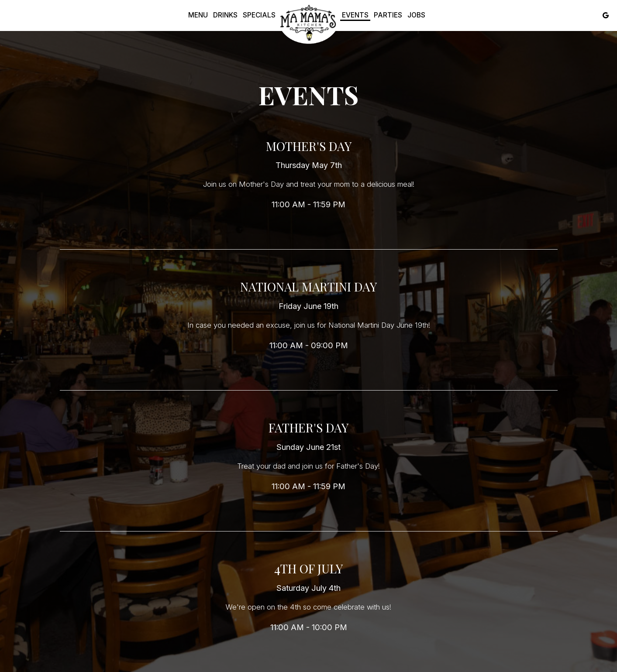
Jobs (416, 15)
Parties (388, 15)
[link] (309, 23)
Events (355, 15)
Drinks (225, 15)
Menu (198, 15)
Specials (259, 15)
